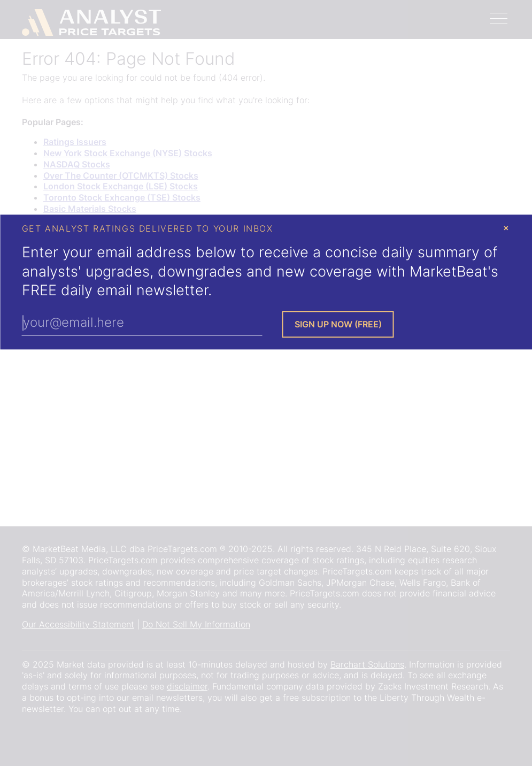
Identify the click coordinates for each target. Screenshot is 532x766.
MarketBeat (449, 271)
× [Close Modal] (506, 227)
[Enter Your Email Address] (142, 323)
